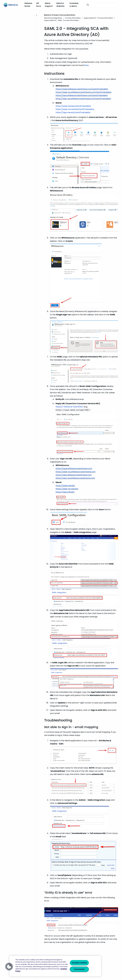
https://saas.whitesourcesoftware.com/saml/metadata (82, 89)
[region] (55, 966)
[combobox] (102, 5)
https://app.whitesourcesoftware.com (74, 475)
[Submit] (88, 5)
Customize (79, 969)
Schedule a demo (74, 5)
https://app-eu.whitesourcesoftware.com (75, 478)
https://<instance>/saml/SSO (69, 407)
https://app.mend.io (65, 492)
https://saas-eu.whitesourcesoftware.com (76, 472)
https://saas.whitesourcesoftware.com (74, 468)
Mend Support (49, 5)
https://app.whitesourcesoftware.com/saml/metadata (82, 95)
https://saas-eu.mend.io (67, 489)
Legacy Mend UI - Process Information (98, 18)
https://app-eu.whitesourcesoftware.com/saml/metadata (83, 99)
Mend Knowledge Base (53, 18)
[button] (9, 967)
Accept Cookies (79, 963)
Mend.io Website (60, 5)
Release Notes (28, 5)
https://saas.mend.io (65, 486)
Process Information (73, 18)
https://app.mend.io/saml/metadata (73, 112)
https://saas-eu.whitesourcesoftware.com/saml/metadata (83, 92)
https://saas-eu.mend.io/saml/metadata (75, 109)
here (86, 65)
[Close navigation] (37, 15)
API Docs (39, 5)
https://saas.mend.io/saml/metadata (73, 106)
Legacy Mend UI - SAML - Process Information (62, 20)
